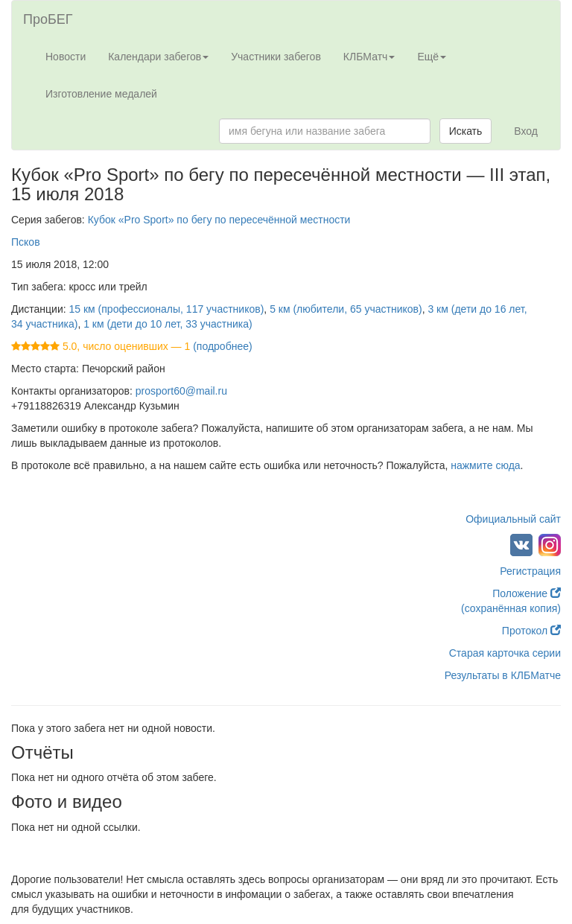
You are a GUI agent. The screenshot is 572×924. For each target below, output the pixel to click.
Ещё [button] (432, 57)
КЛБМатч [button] (369, 57)
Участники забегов (276, 57)
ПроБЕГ (48, 19)
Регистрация (530, 571)
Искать (466, 131)
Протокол (531, 631)
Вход (526, 131)
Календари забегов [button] (158, 57)
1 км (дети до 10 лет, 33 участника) (168, 324)
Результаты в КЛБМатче (503, 675)
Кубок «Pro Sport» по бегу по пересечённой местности (219, 220)
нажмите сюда (485, 465)
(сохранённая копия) (511, 608)
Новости (66, 57)
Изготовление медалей (101, 94)
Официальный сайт (513, 519)
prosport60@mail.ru (181, 391)
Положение (527, 593)
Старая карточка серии (505, 653)
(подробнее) (222, 346)
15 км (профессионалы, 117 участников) (167, 309)
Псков (26, 242)
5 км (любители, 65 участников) (346, 309)
